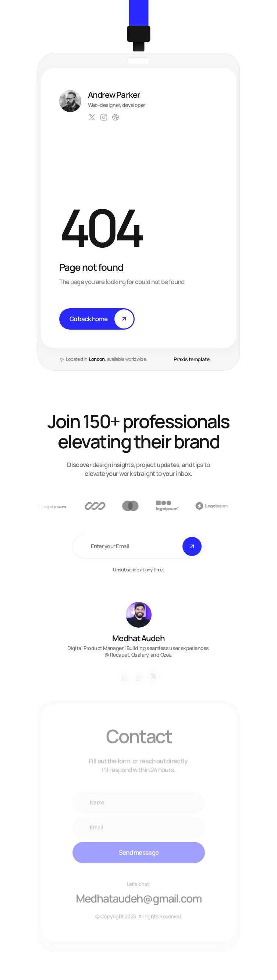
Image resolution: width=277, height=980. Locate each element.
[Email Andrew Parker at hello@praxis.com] (139, 903)
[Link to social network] (92, 117)
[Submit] (192, 546)
